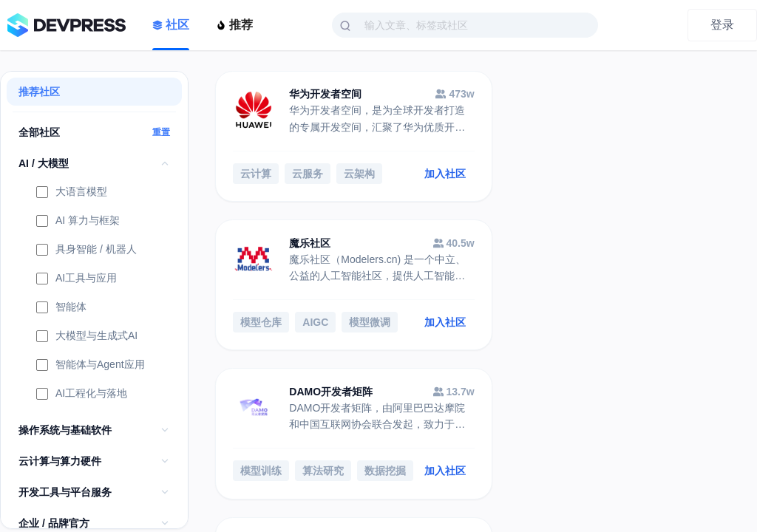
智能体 (61, 308)
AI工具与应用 (77, 279)
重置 (161, 132)
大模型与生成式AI (87, 337)
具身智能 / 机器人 (86, 250)
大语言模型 (72, 193)
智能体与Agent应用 (91, 366)
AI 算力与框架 (78, 222)
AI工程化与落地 (82, 395)
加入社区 (430, 174)
